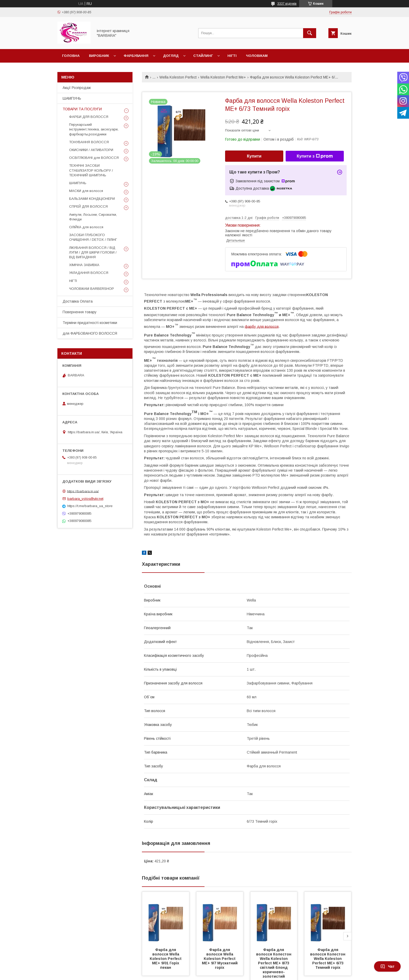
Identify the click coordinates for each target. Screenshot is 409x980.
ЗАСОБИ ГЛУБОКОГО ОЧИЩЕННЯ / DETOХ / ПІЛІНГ (93, 237)
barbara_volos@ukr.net (85, 499)
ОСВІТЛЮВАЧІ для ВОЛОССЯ (94, 158)
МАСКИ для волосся (86, 191)
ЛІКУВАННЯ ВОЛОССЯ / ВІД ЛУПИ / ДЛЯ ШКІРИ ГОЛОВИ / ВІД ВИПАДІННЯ (93, 252)
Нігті (232, 56)
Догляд (171, 56)
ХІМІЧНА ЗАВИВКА (84, 265)
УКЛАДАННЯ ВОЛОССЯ (89, 273)
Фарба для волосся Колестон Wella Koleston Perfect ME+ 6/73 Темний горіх (328, 959)
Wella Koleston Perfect (178, 77)
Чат (387, 966)
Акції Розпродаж (77, 88)
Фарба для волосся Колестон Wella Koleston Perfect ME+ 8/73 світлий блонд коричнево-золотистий (274, 963)
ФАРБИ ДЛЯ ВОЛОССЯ (89, 117)
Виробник (99, 56)
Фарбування (136, 56)
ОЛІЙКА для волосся (86, 227)
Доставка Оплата (78, 301)
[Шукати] (310, 33)
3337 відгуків (287, 4)
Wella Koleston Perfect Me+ (223, 77)
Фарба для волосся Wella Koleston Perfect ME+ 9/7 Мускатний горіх (220, 959)
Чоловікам (257, 56)
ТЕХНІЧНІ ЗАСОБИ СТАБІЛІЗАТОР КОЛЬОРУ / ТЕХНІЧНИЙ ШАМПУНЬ (91, 170)
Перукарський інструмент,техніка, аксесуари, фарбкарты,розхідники (94, 129)
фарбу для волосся (262, 326)
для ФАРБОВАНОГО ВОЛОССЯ (90, 333)
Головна (71, 56)
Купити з (315, 156)
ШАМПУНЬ (72, 98)
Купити (254, 156)
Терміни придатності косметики (90, 323)
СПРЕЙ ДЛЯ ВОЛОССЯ (88, 206)
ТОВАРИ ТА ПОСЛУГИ (82, 109)
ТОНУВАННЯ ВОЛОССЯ (89, 142)
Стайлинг (203, 56)
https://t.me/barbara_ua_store (90, 506)
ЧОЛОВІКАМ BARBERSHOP (92, 289)
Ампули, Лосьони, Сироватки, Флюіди (93, 217)
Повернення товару (80, 312)
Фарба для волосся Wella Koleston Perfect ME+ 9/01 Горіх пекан (166, 959)
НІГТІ (73, 281)
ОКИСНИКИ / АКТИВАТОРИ (91, 150)
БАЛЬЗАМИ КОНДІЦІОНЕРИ (92, 199)
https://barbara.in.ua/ (83, 491)
